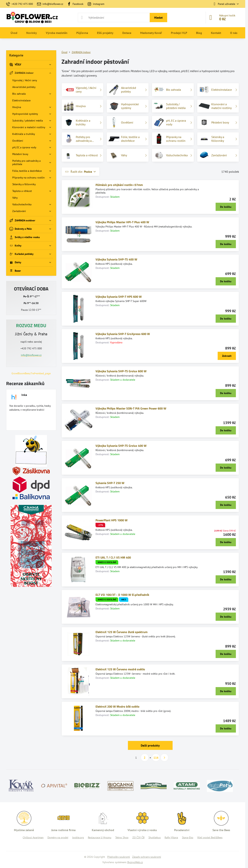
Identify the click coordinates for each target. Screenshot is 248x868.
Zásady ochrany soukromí (147, 857)
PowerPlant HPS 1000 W (112, 520)
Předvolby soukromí (119, 857)
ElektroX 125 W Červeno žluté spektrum (121, 632)
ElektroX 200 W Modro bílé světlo (117, 706)
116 (156, 758)
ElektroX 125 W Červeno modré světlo (120, 669)
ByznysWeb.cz (135, 862)
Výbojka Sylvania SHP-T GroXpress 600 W (123, 334)
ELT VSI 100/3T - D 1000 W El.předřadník (122, 595)
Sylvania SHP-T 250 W (110, 483)
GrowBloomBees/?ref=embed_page (31, 373)
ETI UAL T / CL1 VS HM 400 (113, 557)
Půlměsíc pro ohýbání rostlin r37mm (119, 185)
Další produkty (150, 745)
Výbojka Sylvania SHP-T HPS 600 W (119, 297)
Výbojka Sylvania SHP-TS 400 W (116, 259)
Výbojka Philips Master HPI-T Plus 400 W (122, 222)
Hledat (158, 18)
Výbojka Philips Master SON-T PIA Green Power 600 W (131, 408)
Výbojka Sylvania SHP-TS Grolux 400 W (121, 446)
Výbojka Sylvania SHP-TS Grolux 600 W (121, 371)
